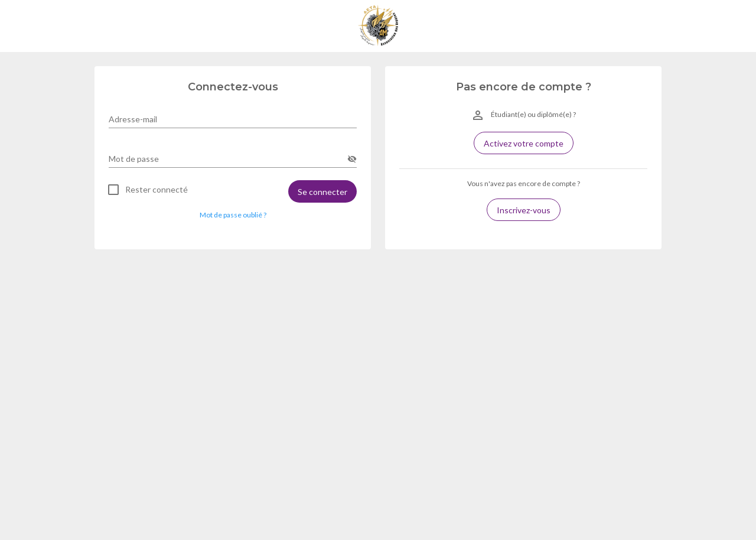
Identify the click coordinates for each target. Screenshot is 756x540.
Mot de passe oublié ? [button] (233, 215)
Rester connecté (157, 190)
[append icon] (352, 159)
